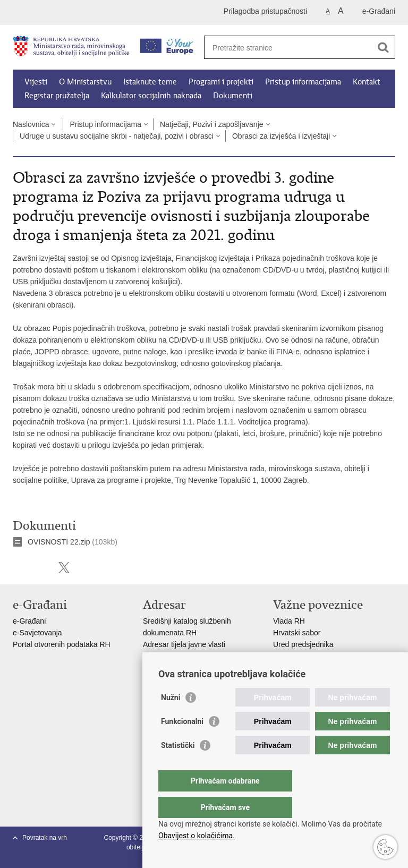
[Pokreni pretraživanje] (383, 47)
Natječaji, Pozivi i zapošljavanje (212, 124)
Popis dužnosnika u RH (182, 668)
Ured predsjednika (303, 644)
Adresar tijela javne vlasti (184, 644)
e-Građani (379, 11)
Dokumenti (233, 96)
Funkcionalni (182, 743)
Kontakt (367, 82)
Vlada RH (289, 621)
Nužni (171, 719)
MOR (282, 668)
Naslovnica (31, 124)
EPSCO (286, 656)
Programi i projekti (221, 82)
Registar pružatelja (57, 96)
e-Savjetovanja (37, 633)
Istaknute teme (150, 82)
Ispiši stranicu (18, 568)
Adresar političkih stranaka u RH (196, 656)
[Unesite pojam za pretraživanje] (288, 48)
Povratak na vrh (45, 838)
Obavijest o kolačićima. (197, 836)
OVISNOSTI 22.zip (59, 542)
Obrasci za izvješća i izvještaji (281, 136)
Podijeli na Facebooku (41, 568)
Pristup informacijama (303, 82)
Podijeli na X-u (64, 568)
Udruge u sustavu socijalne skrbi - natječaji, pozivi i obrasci (117, 136)
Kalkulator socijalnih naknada (151, 96)
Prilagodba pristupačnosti (265, 11)
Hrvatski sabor (297, 633)
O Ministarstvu (85, 82)
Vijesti (36, 82)
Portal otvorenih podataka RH (63, 644)
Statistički (178, 767)
